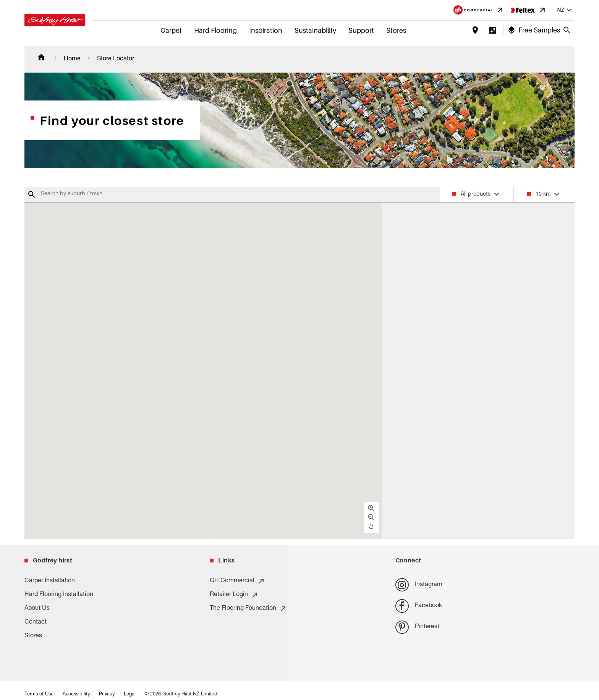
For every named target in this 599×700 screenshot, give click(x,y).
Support (361, 30)
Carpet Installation (50, 581)
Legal (130, 694)
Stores (396, 30)
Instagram (419, 585)
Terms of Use (39, 694)
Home (72, 59)
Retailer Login (234, 595)
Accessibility (76, 694)
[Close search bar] (567, 30)
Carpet (171, 30)
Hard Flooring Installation (59, 595)
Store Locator (116, 59)
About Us (37, 609)
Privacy (107, 694)
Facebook (419, 606)
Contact (36, 622)
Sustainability (315, 30)
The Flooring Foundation (248, 609)
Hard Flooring (215, 30)
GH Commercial (237, 581)
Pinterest (417, 627)
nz (565, 10)
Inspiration (266, 30)
